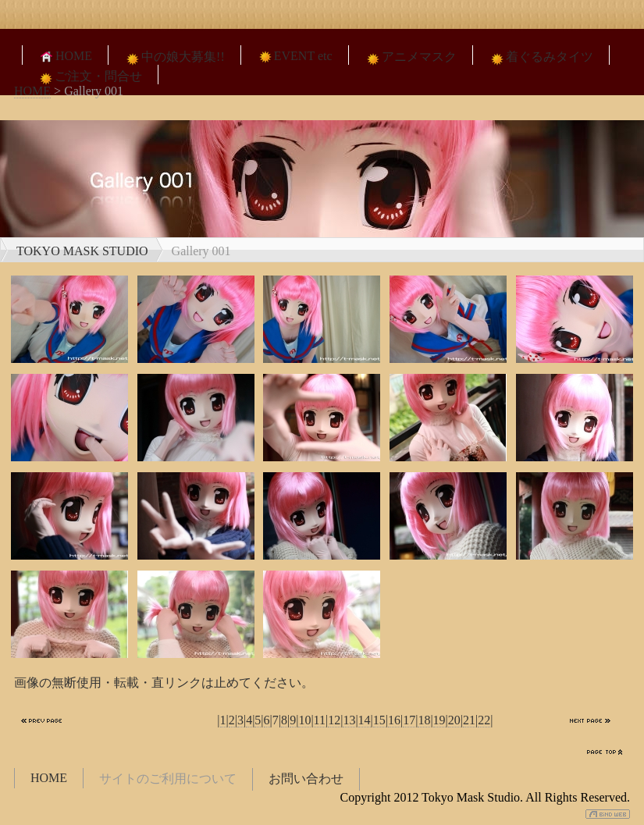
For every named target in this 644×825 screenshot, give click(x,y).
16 (394, 720)
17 (409, 720)
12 (334, 720)
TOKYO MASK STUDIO (82, 251)
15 (379, 720)
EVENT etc (295, 56)
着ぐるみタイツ (541, 57)
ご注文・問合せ (90, 77)
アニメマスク (411, 57)
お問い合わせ (306, 779)
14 (365, 720)
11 (320, 720)
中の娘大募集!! (174, 57)
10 (304, 720)
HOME (65, 56)
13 (349, 720)
